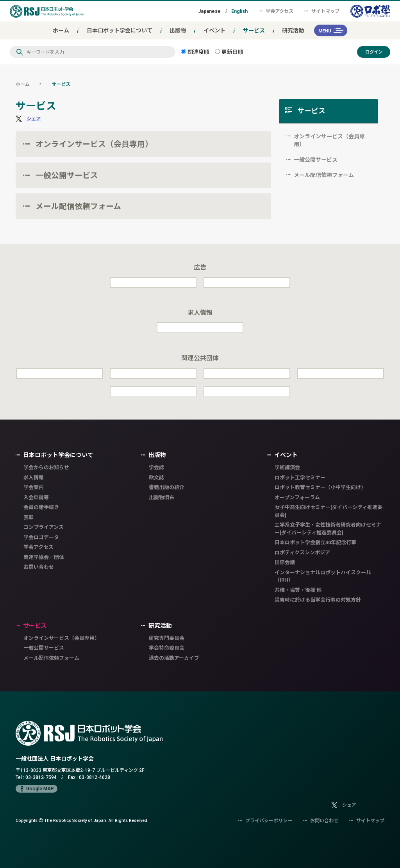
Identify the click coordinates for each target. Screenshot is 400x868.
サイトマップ (322, 11)
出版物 (178, 30)
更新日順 (229, 52)
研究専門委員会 (167, 638)
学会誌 (156, 467)
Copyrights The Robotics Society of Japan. (82, 820)
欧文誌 (156, 478)
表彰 (29, 517)
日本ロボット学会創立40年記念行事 (315, 542)
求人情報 (34, 478)
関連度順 (195, 52)
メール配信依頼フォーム (78, 206)
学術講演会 (287, 467)
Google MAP (37, 789)
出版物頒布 (162, 497)
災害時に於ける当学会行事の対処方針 (318, 600)
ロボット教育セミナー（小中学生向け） (320, 487)
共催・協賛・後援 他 (298, 590)
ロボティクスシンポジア (302, 553)
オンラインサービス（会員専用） (94, 144)
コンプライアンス (44, 527)
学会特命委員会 (167, 648)
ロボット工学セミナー (300, 478)
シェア (34, 119)
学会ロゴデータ (41, 537)
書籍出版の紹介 (167, 487)
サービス (254, 30)
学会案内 (34, 487)
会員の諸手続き (41, 507)
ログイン (374, 52)
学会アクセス (276, 11)
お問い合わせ (39, 567)
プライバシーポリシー (265, 821)
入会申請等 (36, 497)
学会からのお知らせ (46, 467)
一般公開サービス (67, 175)
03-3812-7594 (41, 777)
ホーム (61, 30)
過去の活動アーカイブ (174, 658)
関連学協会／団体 (44, 557)
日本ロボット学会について (120, 30)
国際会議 (285, 562)
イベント (214, 30)
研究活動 (293, 30)
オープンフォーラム (297, 497)
